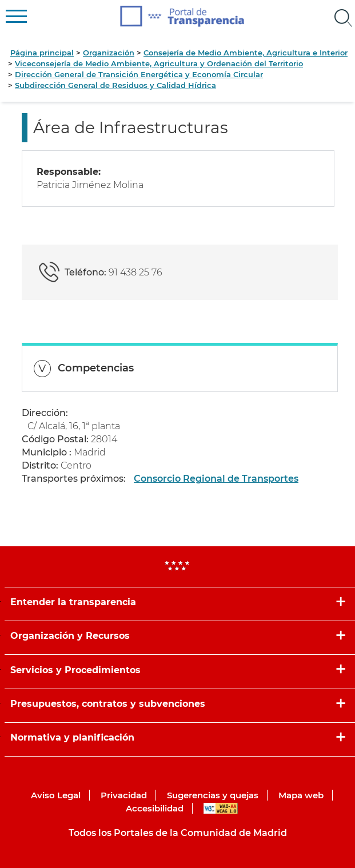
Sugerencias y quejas (213, 795)
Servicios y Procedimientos (75, 670)
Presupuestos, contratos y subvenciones (108, 704)
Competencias (96, 368)
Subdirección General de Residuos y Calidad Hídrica (115, 85)
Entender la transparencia (73, 602)
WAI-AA (221, 808)
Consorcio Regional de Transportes (216, 479)
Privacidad (124, 795)
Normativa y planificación (72, 737)
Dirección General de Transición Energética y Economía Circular (139, 74)
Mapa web (301, 795)
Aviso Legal (56, 795)
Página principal (42, 53)
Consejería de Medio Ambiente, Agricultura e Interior (246, 53)
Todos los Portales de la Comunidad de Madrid (178, 833)
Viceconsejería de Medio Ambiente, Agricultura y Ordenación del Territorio (159, 63)
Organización (109, 53)
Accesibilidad (155, 808)
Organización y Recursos (70, 636)
